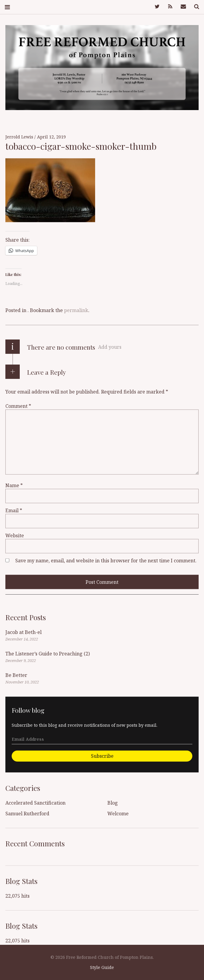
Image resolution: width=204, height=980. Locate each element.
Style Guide (102, 967)
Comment (18, 406)
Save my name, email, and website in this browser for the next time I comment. (106, 561)
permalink (76, 310)
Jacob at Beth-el (23, 632)
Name (14, 485)
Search (194, 7)
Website (15, 535)
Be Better (16, 675)
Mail (181, 7)
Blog (113, 803)
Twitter (155, 7)
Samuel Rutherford (27, 814)
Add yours (110, 347)
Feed (168, 7)
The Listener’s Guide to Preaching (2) (48, 654)
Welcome (118, 814)
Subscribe (102, 756)
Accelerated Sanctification (35, 803)
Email (14, 510)
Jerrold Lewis (20, 137)
